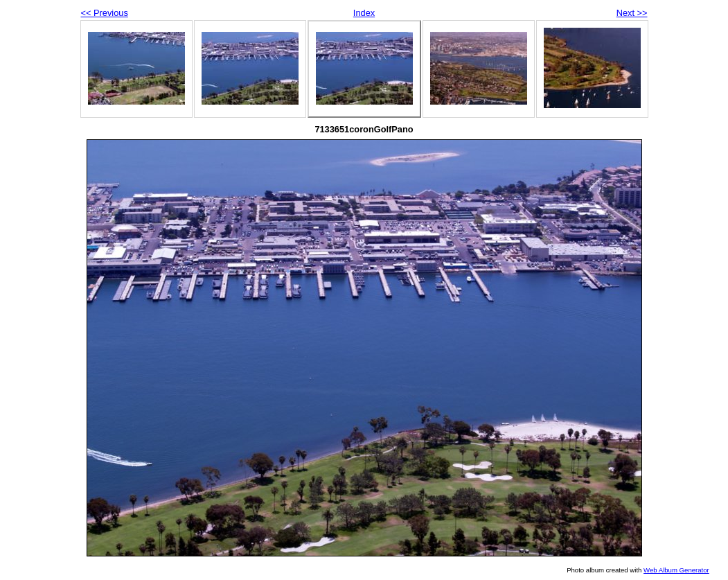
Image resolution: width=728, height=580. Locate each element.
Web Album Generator (676, 570)
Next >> (632, 13)
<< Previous (105, 13)
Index (364, 13)
